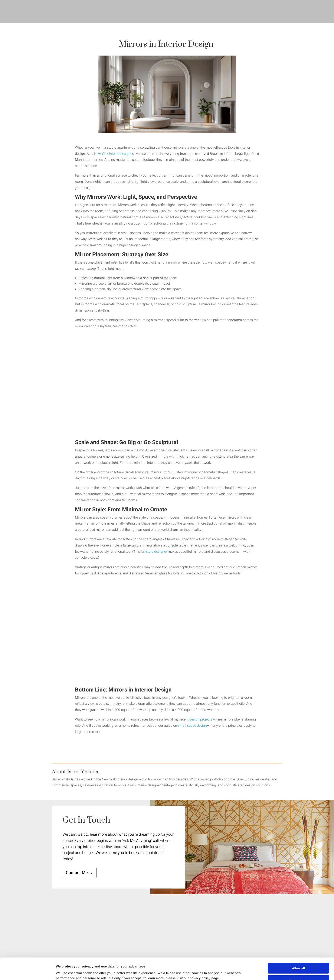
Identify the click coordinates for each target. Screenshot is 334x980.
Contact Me (77, 873)
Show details (224, 972)
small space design (192, 726)
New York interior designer (114, 154)
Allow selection (298, 960)
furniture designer (154, 552)
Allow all (299, 948)
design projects (201, 719)
